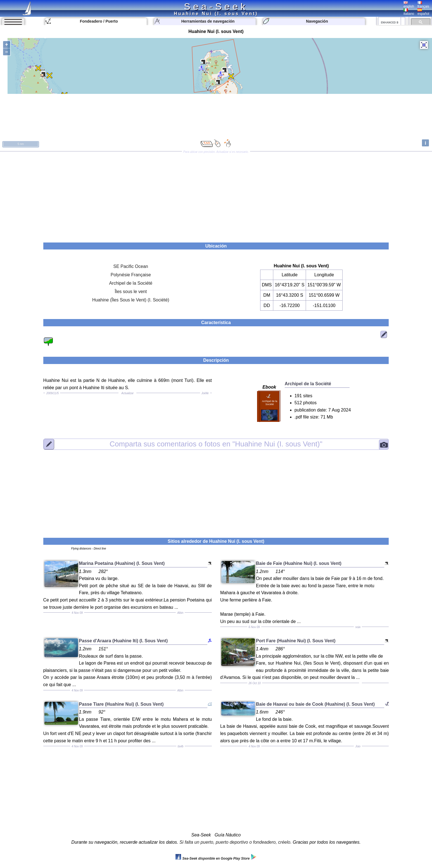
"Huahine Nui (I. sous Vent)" (216, 444)
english (409, 5)
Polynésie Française (131, 275)
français (423, 5)
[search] (390, 22)
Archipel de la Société (131, 283)
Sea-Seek (216, 6)
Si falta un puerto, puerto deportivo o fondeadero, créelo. (235, 842)
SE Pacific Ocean (131, 266)
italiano (409, 12)
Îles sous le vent (131, 292)
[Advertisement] (216, 195)
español (423, 12)
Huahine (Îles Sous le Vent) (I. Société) (131, 300)
